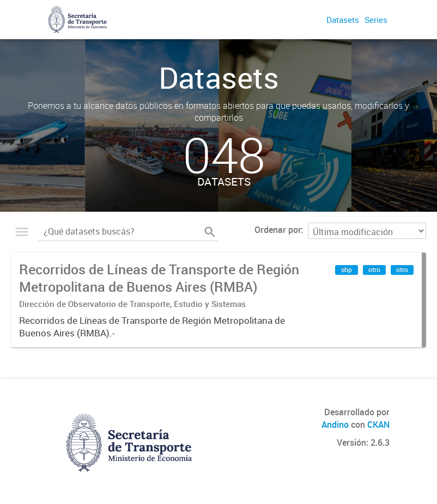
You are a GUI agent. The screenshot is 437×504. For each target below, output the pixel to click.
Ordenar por (278, 230)
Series (376, 20)
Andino (335, 425)
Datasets (343, 20)
